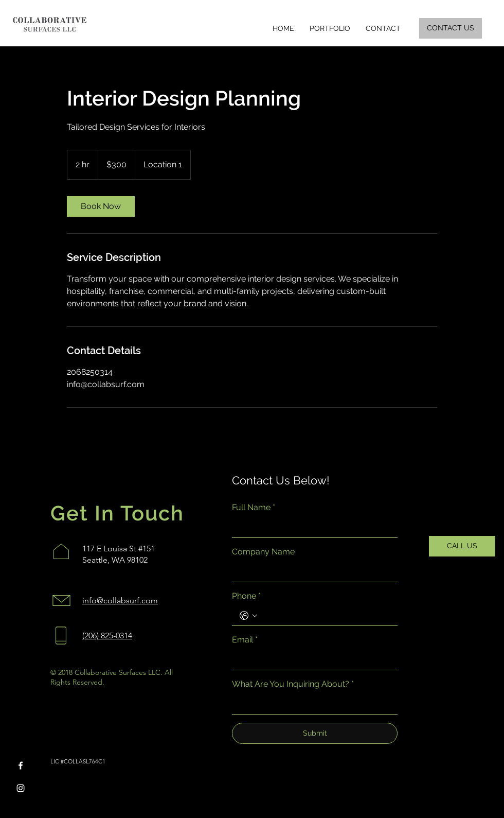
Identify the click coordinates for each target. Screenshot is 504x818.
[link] (101, 206)
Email (245, 640)
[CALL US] (462, 546)
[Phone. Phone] (325, 616)
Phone (246, 596)
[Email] (312, 660)
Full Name (254, 508)
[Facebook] (21, 765)
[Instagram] (21, 788)
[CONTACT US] (451, 28)
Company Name (263, 552)
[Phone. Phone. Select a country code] (248, 616)
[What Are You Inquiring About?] (312, 704)
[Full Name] (312, 527)
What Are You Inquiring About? (293, 684)
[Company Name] (312, 571)
